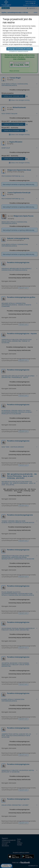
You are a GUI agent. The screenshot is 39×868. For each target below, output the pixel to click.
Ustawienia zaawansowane (19, 51)
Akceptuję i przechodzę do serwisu (19, 49)
